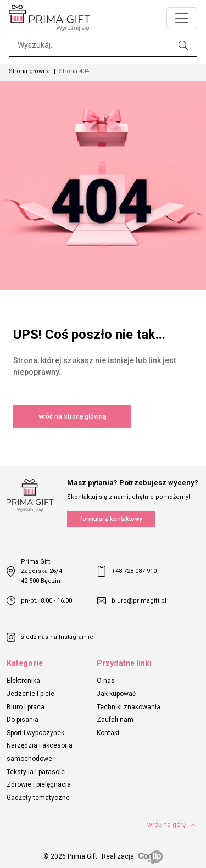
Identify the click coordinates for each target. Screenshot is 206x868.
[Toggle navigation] (182, 18)
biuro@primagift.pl (132, 601)
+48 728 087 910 (127, 571)
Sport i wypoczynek (35, 733)
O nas (106, 681)
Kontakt (108, 733)
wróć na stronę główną (72, 416)
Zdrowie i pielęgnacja (39, 784)
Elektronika (23, 681)
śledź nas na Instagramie (50, 637)
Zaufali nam (115, 720)
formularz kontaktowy (111, 519)
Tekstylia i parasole (36, 772)
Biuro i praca (26, 707)
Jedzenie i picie (30, 694)
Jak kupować (116, 694)
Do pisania (23, 720)
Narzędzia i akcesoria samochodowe (40, 752)
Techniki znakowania (129, 707)
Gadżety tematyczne (38, 798)
